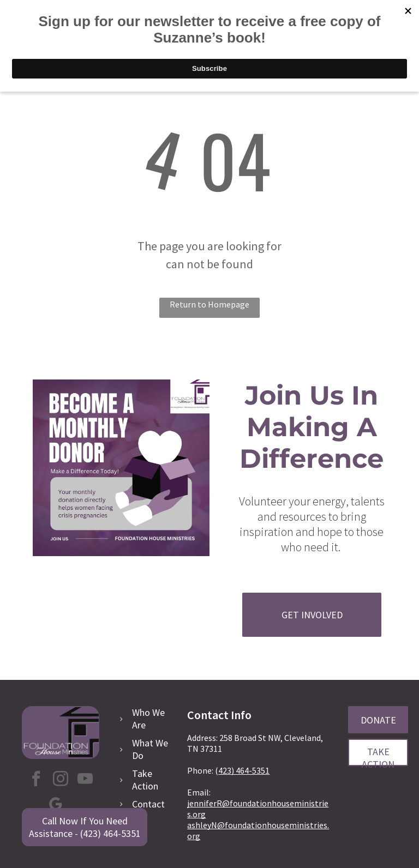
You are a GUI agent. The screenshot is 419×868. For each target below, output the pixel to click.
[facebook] (36, 780)
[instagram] (61, 780)
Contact (148, 804)
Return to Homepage (209, 304)
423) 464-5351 (244, 770)
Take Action (145, 780)
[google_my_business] (56, 806)
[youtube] (85, 780)
